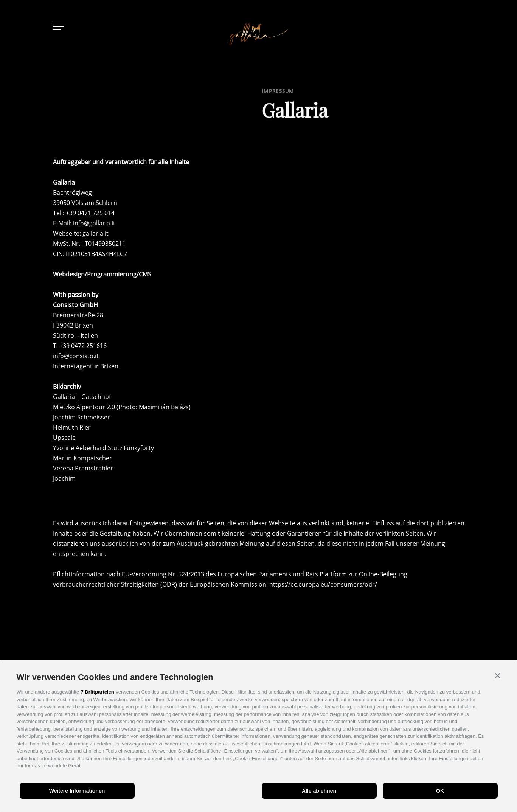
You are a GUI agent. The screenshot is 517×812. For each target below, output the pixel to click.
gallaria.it (95, 233)
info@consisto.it (76, 356)
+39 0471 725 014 (90, 213)
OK (440, 791)
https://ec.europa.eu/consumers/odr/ (323, 584)
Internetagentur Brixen (86, 366)
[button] (498, 675)
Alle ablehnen (319, 791)
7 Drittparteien (98, 692)
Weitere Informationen (77, 791)
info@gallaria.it (94, 223)
